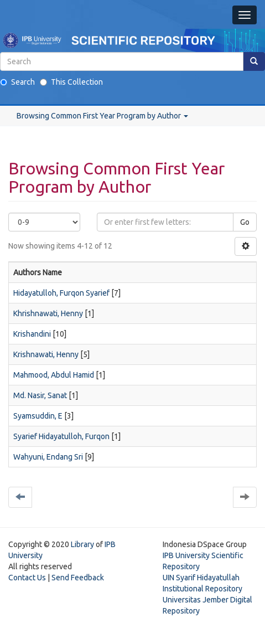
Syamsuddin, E (38, 416)
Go (245, 222)
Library (82, 544)
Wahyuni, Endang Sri (48, 457)
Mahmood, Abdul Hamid (54, 375)
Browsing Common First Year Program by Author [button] (102, 116)
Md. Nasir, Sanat (40, 395)
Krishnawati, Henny (46, 354)
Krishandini (32, 334)
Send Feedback (78, 578)
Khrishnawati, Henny (48, 313)
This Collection (71, 82)
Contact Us (27, 578)
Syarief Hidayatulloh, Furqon (61, 436)
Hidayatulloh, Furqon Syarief (61, 293)
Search (17, 82)
